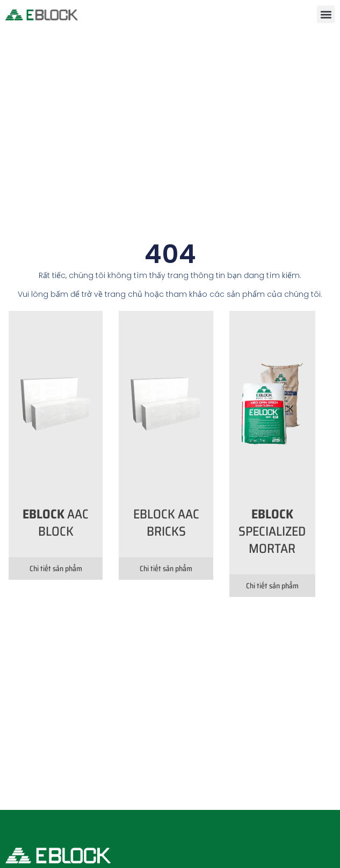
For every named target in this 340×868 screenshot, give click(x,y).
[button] (326, 14)
